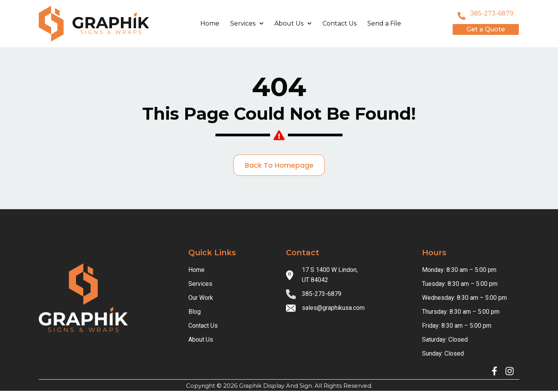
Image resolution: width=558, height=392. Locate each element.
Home (210, 23)
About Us (293, 24)
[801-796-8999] (462, 16)
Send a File (384, 23)
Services (247, 24)
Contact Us (339, 23)
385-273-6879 (492, 13)
